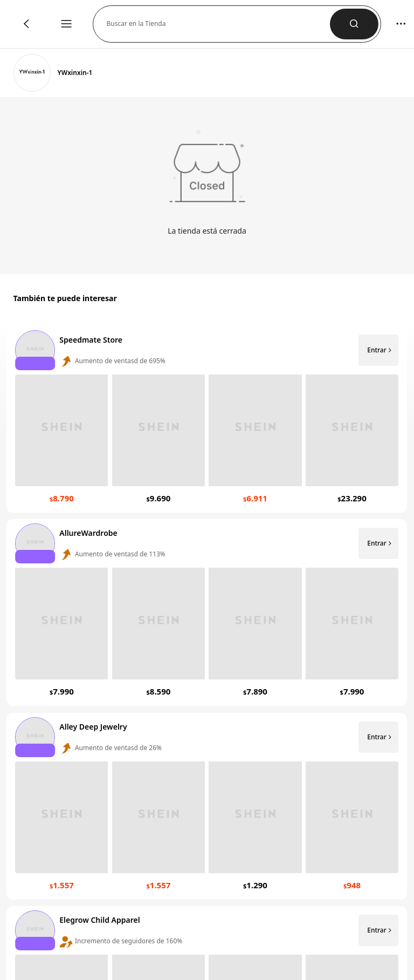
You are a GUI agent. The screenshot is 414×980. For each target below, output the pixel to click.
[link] (32, 73)
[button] (218, 24)
